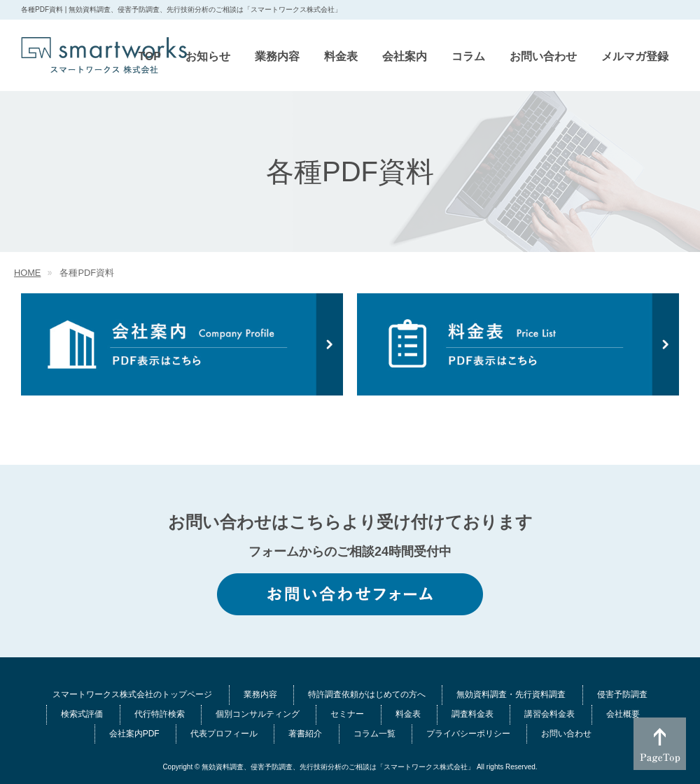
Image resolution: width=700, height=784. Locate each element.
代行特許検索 (160, 714)
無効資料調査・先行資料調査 (511, 694)
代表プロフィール (224, 734)
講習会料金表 (549, 714)
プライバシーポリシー (468, 734)
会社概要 (623, 714)
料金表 (408, 714)
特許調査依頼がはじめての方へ (367, 694)
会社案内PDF (134, 734)
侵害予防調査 (622, 694)
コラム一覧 (374, 734)
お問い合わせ (566, 734)
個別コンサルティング (258, 714)
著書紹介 (305, 734)
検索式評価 (82, 714)
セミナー (347, 714)
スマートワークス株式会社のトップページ (132, 694)
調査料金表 (472, 714)
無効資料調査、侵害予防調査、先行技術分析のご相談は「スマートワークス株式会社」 (338, 767)
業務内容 (260, 694)
